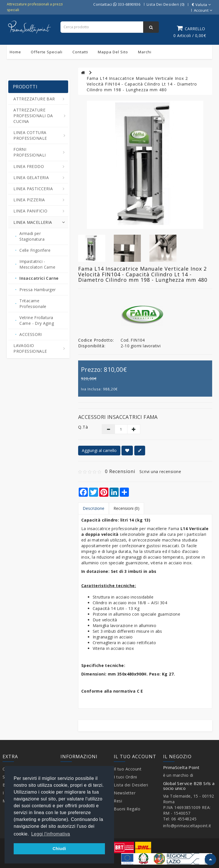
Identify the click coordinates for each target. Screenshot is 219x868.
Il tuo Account (128, 769)
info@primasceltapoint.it (187, 826)
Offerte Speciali (47, 52)
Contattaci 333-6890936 (117, 4)
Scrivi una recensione (160, 471)
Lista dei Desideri (131, 785)
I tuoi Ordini (125, 777)
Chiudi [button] (59, 849)
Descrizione (94, 508)
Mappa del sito (113, 52)
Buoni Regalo (127, 809)
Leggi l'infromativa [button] (51, 834)
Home (15, 52)
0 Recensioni (120, 471)
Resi (118, 801)
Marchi (145, 52)
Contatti (80, 52)
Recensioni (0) (126, 508)
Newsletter (125, 793)
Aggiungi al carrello (99, 450)
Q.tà (83, 427)
